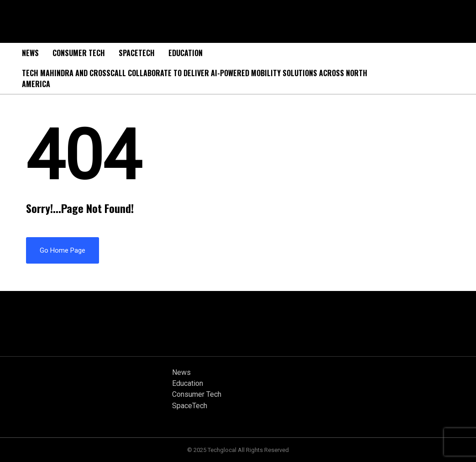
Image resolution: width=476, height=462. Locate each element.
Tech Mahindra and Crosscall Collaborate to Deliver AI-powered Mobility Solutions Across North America (195, 78)
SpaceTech (137, 53)
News (30, 53)
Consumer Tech (79, 53)
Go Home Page (63, 250)
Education (186, 53)
